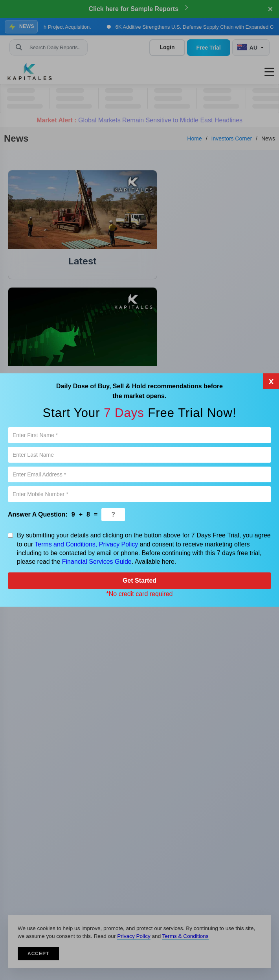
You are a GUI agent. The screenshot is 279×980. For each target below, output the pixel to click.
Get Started (139, 580)
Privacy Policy (119, 544)
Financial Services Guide (97, 562)
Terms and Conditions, (66, 544)
